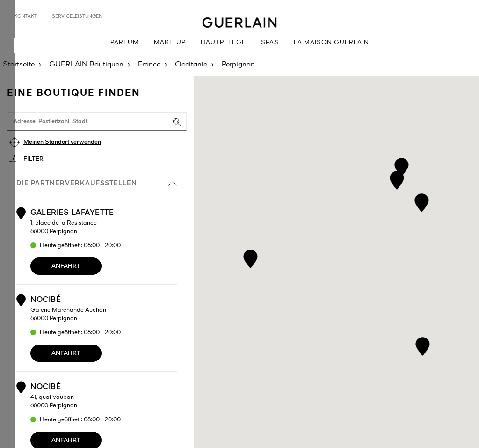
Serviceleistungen (77, 16)
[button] (402, 165)
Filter (33, 159)
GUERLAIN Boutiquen (86, 65)
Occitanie (191, 65)
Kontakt (25, 16)
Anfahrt (66, 266)
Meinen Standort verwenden (62, 142)
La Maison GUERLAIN (331, 42)
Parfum (125, 42)
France (149, 65)
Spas (270, 42)
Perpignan (238, 65)
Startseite (19, 65)
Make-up (170, 42)
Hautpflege (223, 42)
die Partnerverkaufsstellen (97, 184)
